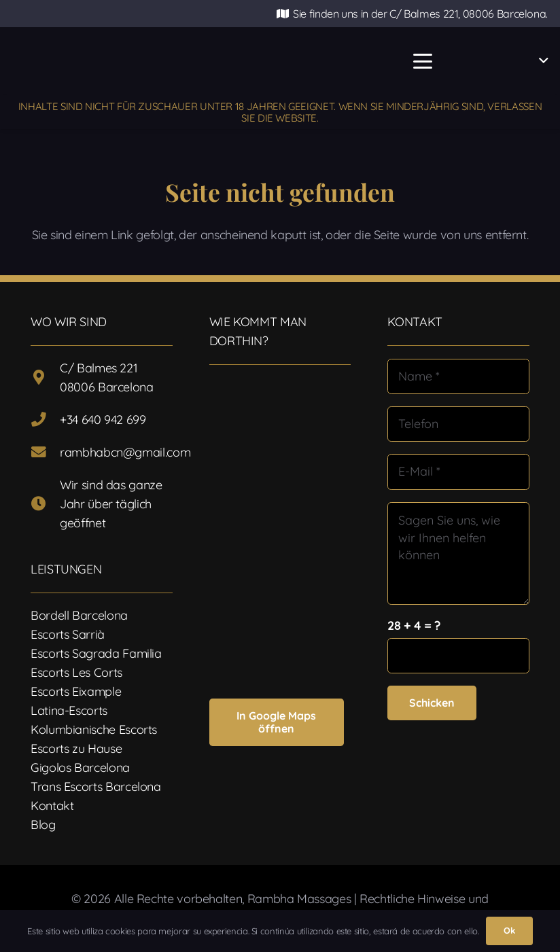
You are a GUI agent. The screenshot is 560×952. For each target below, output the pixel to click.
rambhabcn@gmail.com (125, 452)
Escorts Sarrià (68, 634)
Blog (43, 825)
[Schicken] (432, 703)
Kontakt (52, 806)
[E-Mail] (458, 472)
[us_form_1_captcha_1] (458, 656)
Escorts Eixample (76, 691)
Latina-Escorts (69, 710)
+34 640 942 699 (103, 420)
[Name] (458, 376)
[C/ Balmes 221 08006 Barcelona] (45, 378)
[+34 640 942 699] (45, 420)
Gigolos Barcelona (80, 768)
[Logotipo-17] (216, 61)
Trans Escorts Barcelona (96, 787)
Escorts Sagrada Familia (96, 653)
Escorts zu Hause (76, 748)
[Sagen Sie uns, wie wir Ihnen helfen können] (458, 553)
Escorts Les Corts (76, 672)
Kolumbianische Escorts (94, 729)
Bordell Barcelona (79, 615)
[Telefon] (458, 424)
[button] (422, 61)
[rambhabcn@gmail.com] (45, 453)
